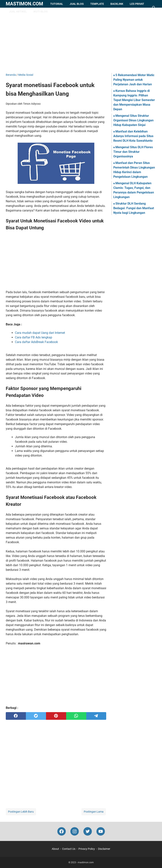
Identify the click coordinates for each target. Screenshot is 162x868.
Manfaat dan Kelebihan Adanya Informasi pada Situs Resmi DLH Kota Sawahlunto (133, 136)
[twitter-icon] (88, 831)
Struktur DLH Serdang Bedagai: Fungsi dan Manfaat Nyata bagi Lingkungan (134, 208)
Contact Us (69, 849)
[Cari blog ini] (154, 8)
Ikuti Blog (41, 12)
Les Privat (137, 4)
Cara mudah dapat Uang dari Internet (40, 333)
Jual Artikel (18, 12)
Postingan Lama (94, 812)
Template (97, 4)
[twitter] (36, 716)
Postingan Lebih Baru (21, 812)
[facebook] (16, 716)
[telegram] (96, 716)
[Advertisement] (81, 40)
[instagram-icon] (75, 831)
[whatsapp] (76, 716)
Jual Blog (77, 4)
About (55, 849)
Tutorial (57, 4)
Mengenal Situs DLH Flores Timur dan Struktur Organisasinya (133, 152)
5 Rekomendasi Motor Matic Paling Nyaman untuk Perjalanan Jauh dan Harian (134, 80)
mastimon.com (24, 4)
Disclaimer (104, 849)
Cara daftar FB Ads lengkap (34, 337)
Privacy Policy (87, 849)
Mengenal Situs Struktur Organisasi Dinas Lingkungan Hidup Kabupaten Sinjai (133, 120)
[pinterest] (56, 716)
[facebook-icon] (62, 831)
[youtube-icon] (101, 831)
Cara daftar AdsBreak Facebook (36, 342)
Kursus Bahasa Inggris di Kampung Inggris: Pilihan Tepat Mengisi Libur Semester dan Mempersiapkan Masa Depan (134, 100)
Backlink (117, 4)
